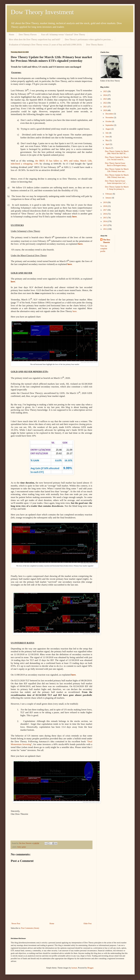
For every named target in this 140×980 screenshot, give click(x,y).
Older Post (88, 924)
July (107, 133)
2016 (105, 214)
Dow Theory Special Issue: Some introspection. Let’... (116, 182)
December (110, 114)
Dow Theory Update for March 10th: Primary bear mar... (117, 176)
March (108, 148)
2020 (105, 110)
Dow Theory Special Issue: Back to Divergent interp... (116, 164)
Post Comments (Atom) (30, 928)
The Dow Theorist (107, 241)
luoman (74, 968)
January (109, 198)
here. (75, 311)
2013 (105, 225)
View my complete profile (104, 249)
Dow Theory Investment (42, 12)
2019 (105, 202)
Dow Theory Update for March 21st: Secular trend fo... (117, 158)
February (109, 194)
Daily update (22, 847)
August (108, 129)
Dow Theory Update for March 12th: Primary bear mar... (117, 170)
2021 (105, 107)
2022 (105, 103)
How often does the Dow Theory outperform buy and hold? (35, 39)
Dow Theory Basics (95, 45)
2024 (105, 95)
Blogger (90, 968)
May (107, 140)
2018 (105, 206)
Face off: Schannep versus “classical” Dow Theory (63, 35)
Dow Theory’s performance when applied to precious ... (89, 39)
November (110, 118)
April (108, 144)
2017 (105, 210)
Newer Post (16, 924)
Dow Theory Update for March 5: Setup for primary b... (117, 188)
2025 (105, 91)
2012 (105, 229)
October (109, 121)
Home (12, 35)
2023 (105, 99)
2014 (105, 221)
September (110, 125)
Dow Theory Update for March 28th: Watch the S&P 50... (117, 152)
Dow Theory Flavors (28, 35)
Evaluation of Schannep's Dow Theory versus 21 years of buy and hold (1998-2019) (45, 45)
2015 (105, 218)
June (107, 137)
